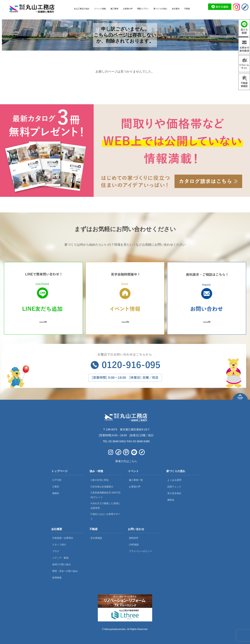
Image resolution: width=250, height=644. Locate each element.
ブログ (56, 551)
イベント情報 (100, 9)
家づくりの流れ (176, 471)
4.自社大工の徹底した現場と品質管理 (105, 506)
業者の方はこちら (126, 461)
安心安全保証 (174, 493)
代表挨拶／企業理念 (63, 538)
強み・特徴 (96, 471)
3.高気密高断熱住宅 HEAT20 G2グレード (105, 495)
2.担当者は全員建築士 (102, 487)
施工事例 (114, 9)
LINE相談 (134, 545)
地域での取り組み (62, 564)
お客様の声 (135, 487)
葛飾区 (56, 493)
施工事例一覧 (136, 480)
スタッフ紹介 (59, 545)
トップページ (59, 471)
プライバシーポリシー (141, 551)
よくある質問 (174, 480)
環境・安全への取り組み (65, 571)
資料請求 (134, 538)
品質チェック (174, 487)
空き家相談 (96, 538)
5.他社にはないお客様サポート (105, 516)
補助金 (171, 500)
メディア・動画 (60, 558)
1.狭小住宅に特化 (100, 480)
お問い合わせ (136, 529)
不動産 (94, 529)
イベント (133, 471)
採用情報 (57, 578)
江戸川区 (57, 480)
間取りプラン (143, 9)
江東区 (56, 487)
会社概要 (57, 529)
